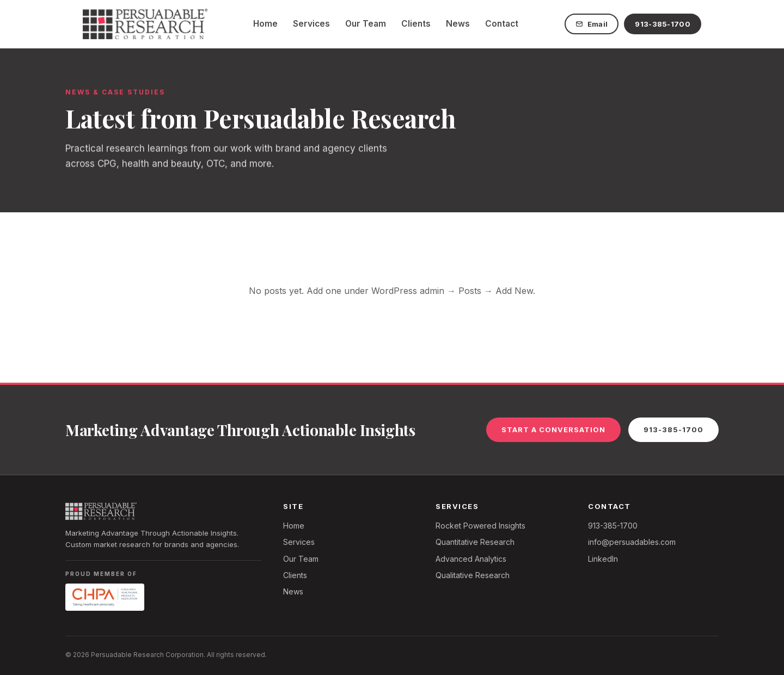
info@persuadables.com (632, 542)
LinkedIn (603, 559)
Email (592, 24)
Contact (502, 24)
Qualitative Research (473, 575)
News (458, 24)
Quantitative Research (475, 542)
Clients (416, 24)
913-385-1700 (663, 24)
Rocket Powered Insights (480, 526)
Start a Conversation (553, 429)
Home (265, 24)
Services (311, 24)
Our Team (366, 24)
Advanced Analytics (471, 559)
